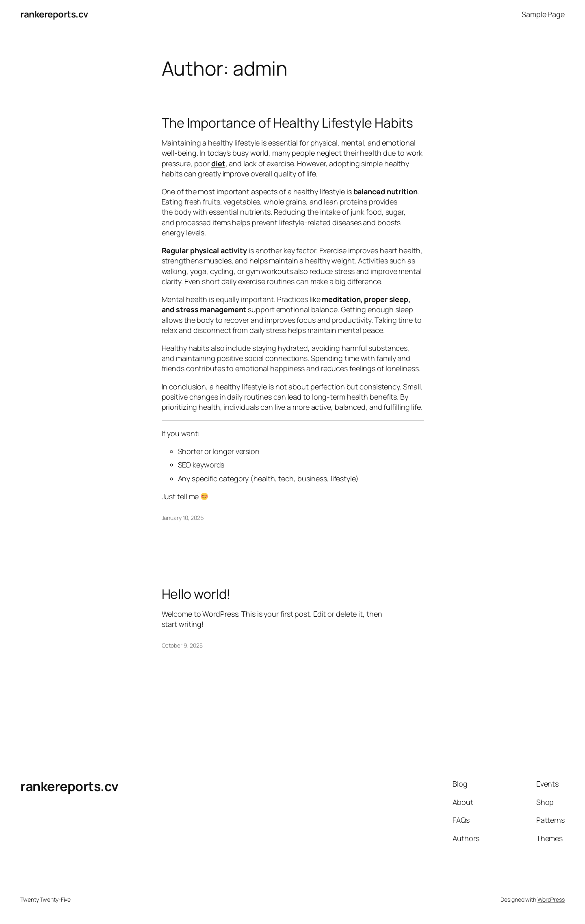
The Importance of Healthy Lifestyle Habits (288, 123)
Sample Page (543, 14)
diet (218, 163)
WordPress (551, 899)
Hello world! (196, 594)
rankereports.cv (54, 14)
